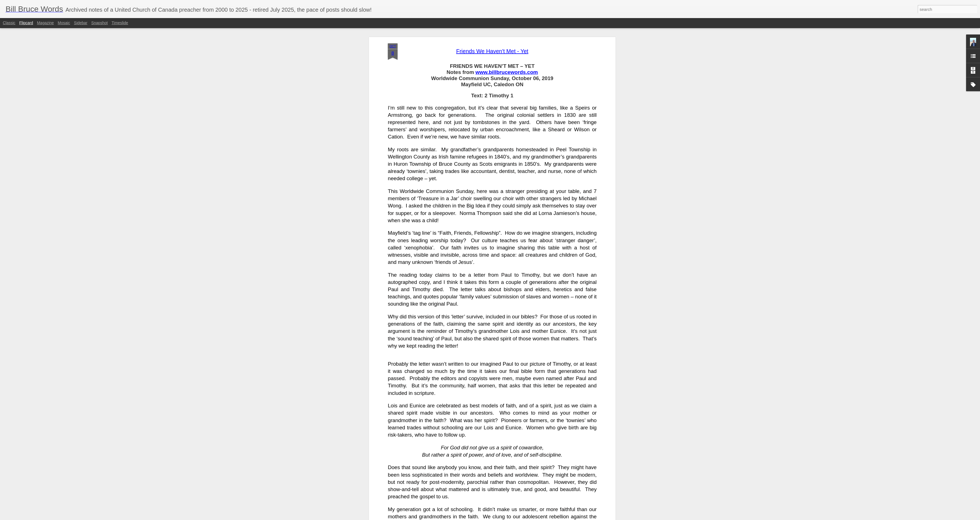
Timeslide (120, 23)
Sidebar (81, 23)
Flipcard (26, 23)
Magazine (46, 23)
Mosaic (64, 23)
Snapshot (100, 23)
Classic (9, 23)
